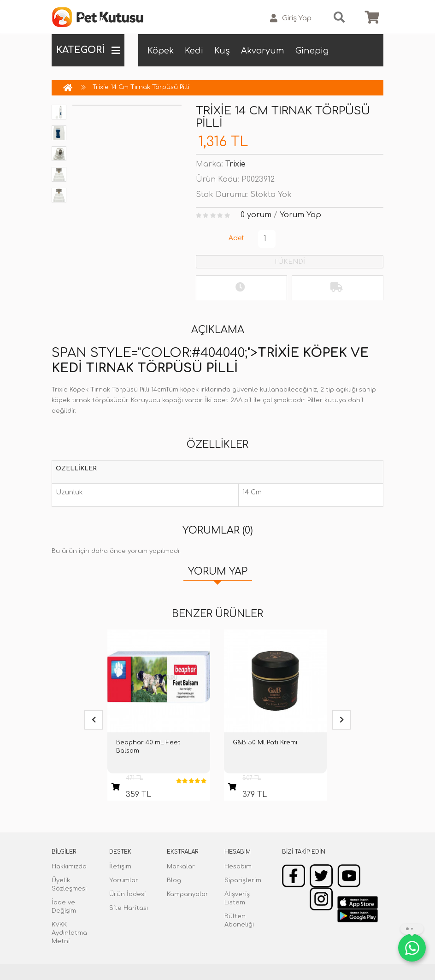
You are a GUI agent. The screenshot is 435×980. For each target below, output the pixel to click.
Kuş (222, 51)
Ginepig (312, 51)
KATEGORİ (88, 50)
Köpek (161, 51)
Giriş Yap (291, 18)
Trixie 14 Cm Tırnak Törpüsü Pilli (141, 87)
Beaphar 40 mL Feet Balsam (148, 747)
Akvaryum (263, 51)
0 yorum (256, 215)
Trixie (235, 164)
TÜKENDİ (289, 262)
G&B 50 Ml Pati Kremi (265, 742)
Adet (236, 238)
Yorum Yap (300, 215)
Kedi (194, 51)
